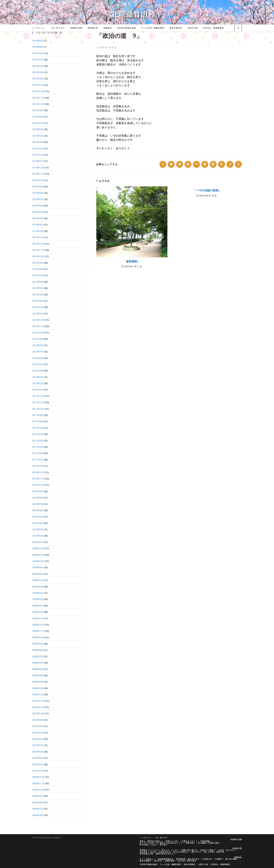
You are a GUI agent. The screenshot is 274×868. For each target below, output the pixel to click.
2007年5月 (38, 745)
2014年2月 (38, 231)
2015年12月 (38, 91)
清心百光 (158, 861)
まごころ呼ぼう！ (147, 859)
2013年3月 (38, 301)
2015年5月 (38, 136)
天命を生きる (165, 852)
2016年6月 (38, 53)
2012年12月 (38, 320)
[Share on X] (163, 164)
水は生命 (143, 852)
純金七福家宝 (145, 861)
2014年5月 (38, 212)
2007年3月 (38, 758)
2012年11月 (38, 326)
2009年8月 (38, 574)
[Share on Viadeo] (230, 164)
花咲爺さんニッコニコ (149, 850)
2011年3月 (38, 453)
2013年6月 (38, 282)
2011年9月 (38, 415)
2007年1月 (38, 771)
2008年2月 (38, 688)
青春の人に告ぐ (172, 841)
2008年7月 (38, 656)
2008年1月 (38, 694)
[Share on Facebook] (171, 164)
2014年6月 (38, 206)
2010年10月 (38, 485)
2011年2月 (38, 460)
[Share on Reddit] (213, 164)
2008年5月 (38, 669)
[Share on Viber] (196, 164)
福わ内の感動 (231, 859)
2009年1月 (38, 618)
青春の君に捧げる (190, 850)
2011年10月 (38, 409)
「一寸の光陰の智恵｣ (206, 190)
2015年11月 (38, 98)
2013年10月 (38, 256)
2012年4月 (38, 371)
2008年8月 (38, 650)
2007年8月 (38, 726)
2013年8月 (38, 269)
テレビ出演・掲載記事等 (170, 864)
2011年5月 (38, 441)
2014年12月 (38, 167)
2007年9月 (38, 720)
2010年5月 (38, 517)
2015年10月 (38, 104)
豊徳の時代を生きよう (166, 854)
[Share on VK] (205, 164)
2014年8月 (38, 193)
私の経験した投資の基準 (209, 843)
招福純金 (238, 857)
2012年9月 (38, 339)
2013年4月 (38, 295)
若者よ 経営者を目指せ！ (151, 841)
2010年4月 (38, 523)
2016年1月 (38, 85)
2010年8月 (38, 498)
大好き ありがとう (227, 850)
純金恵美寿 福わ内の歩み (188, 859)
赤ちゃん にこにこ (170, 850)
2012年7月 (38, 352)
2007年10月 (38, 713)
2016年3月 (38, 72)
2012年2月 (38, 383)
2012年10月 (38, 333)
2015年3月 (38, 148)
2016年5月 (38, 59)
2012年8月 (38, 345)
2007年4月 (38, 752)
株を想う (164, 845)
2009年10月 (38, 561)
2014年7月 (38, 199)
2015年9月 (38, 110)
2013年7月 (38, 275)
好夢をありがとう (190, 841)
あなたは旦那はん (181, 852)
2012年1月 (38, 390)
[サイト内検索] (238, 28)
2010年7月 (38, 504)
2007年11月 (38, 707)
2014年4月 (38, 218)
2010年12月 (38, 472)
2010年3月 (38, 529)
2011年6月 (38, 434)
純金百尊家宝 (190, 864)
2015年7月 (38, 123)
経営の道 (220, 852)
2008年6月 (38, 663)
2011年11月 (38, 402)
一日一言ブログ (161, 838)
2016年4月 (38, 66)
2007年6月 (38, 739)
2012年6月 (38, 358)
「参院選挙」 (132, 261)
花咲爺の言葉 (236, 839)
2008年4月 (38, 675)
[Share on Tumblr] (222, 164)
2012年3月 (38, 377)
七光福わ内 (207, 859)
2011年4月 (38, 447)
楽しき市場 (209, 852)
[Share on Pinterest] (180, 164)
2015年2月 (38, 155)
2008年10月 (38, 637)
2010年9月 (38, 491)
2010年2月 (38, 536)
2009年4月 (38, 599)
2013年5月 (38, 288)
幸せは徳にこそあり (148, 845)
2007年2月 (38, 764)
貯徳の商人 (190, 843)
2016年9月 (38, 40)
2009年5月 (38, 593)
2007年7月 (38, 733)
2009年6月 (38, 587)
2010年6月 (38, 510)
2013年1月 (38, 314)
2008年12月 (38, 625)
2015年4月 (38, 142)
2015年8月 (38, 117)
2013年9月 (38, 263)
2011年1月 (38, 466)
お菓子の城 (203, 864)
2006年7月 (38, 809)
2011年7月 (38, 428)
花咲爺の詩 (237, 848)
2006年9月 (38, 796)
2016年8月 (38, 47)
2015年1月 (38, 161)
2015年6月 (38, 129)
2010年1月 (38, 542)
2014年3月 (38, 225)
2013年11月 (38, 250)
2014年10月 (38, 180)
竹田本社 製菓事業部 (220, 864)
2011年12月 (38, 396)
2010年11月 (38, 479)
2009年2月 (38, 612)
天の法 (153, 852)
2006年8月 (38, 802)
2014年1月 (38, 237)
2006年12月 (38, 777)
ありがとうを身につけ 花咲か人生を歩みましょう (161, 843)
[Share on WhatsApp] (238, 164)
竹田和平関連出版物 (148, 864)
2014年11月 (38, 174)
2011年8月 (38, 421)
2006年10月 (38, 790)
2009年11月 (38, 555)
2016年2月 (38, 79)
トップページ (145, 838)
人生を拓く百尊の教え (187, 861)
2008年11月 (38, 631)
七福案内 (218, 859)
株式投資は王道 (146, 854)
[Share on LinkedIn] (188, 164)
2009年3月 (38, 606)
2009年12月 (38, 548)
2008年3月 (38, 682)
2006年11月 (38, 783)
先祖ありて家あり (208, 850)
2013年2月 (38, 307)
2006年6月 (38, 815)
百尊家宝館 (169, 861)
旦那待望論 (205, 841)
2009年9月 (38, 567)
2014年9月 (38, 187)
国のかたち (196, 852)
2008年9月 (38, 644)
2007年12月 (38, 701)
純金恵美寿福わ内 (166, 859)
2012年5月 (38, 364)
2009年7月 (38, 580)
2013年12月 (38, 244)
